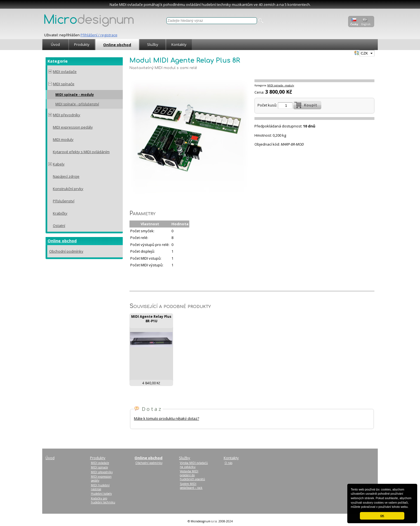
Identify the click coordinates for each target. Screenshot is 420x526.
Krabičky (60, 213)
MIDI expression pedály (73, 127)
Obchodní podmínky (66, 251)
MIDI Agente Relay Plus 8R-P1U (151, 319)
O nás (228, 463)
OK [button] (382, 516)
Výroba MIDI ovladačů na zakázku (194, 465)
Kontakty (179, 44)
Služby (153, 44)
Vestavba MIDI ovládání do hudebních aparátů (192, 475)
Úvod (55, 44)
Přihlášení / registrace (99, 35)
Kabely (59, 164)
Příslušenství (64, 201)
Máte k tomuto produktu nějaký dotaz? (167, 418)
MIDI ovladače (65, 72)
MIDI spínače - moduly (75, 94)
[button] (410, 507)
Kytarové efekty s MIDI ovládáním (81, 152)
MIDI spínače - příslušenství (77, 104)
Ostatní (59, 226)
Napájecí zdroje (66, 176)
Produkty (82, 44)
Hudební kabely (101, 494)
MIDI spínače (64, 84)
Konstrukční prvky (68, 189)
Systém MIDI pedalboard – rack (191, 486)
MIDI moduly (63, 139)
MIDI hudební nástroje (100, 487)
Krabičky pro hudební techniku (103, 500)
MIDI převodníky (67, 115)
